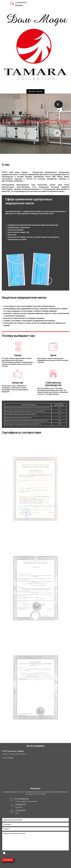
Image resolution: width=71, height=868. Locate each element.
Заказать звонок (35, 91)
